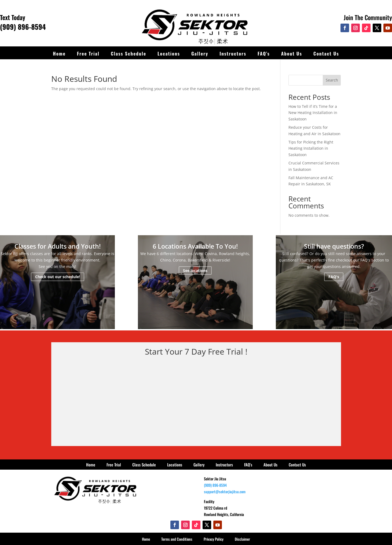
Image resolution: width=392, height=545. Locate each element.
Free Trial (88, 54)
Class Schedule (129, 54)
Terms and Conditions (177, 539)
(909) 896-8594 (23, 27)
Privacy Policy (214, 539)
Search (332, 80)
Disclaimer (242, 539)
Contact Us (326, 54)
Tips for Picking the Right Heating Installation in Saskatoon (311, 148)
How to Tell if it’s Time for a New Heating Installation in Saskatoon (313, 113)
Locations (169, 54)
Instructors (233, 54)
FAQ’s (264, 54)
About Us (292, 54)
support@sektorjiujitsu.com (225, 491)
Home (59, 54)
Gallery (200, 54)
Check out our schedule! (58, 277)
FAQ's (334, 277)
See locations (195, 270)
